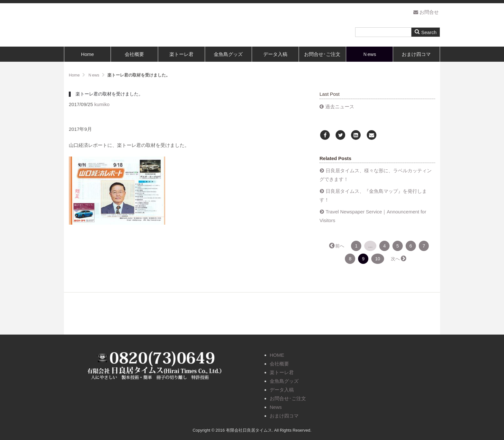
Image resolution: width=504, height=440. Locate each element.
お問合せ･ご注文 (322, 54)
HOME (277, 355)
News (276, 407)
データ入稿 (275, 54)
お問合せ (426, 12)
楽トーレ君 (181, 54)
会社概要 (134, 54)
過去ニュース (340, 107)
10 (378, 259)
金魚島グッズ (228, 54)
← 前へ (337, 246)
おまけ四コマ (416, 54)
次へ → (398, 259)
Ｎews (369, 54)
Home (87, 54)
